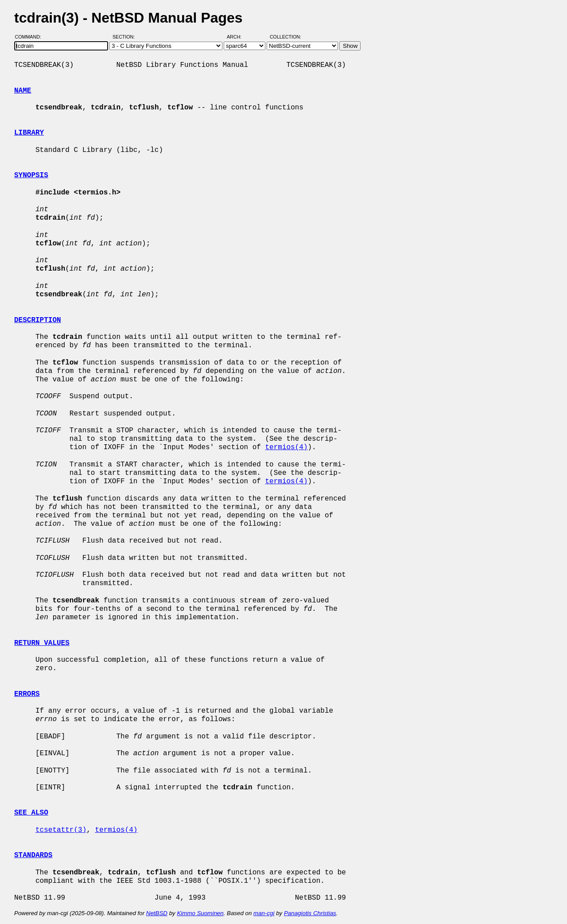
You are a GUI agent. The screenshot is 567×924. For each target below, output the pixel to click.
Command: (31, 37)
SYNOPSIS (31, 175)
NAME (23, 91)
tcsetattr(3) (61, 830)
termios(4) (286, 447)
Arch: (238, 37)
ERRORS (27, 694)
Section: (126, 37)
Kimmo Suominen (200, 913)
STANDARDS (33, 855)
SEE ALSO (31, 813)
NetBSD (157, 913)
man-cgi (264, 913)
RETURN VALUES (42, 643)
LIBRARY (29, 133)
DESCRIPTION (38, 320)
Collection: (285, 37)
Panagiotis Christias (310, 913)
